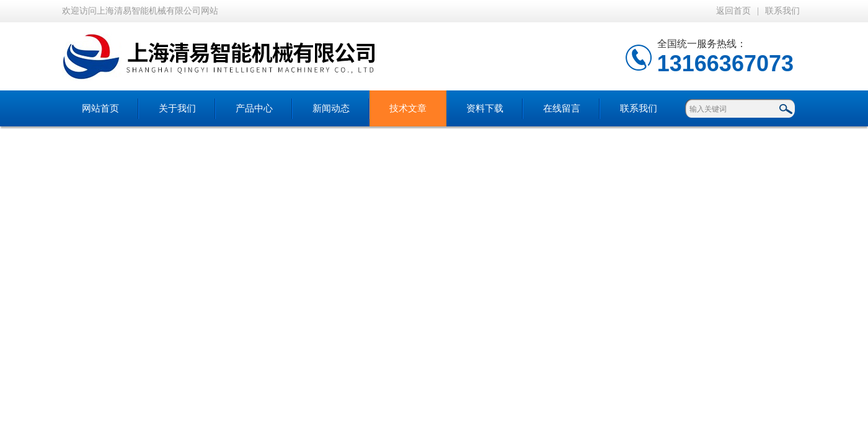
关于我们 (177, 108)
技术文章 (408, 108)
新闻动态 (331, 108)
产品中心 (254, 108)
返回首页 (733, 11)
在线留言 (562, 108)
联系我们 (782, 11)
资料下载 (485, 108)
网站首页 (100, 108)
